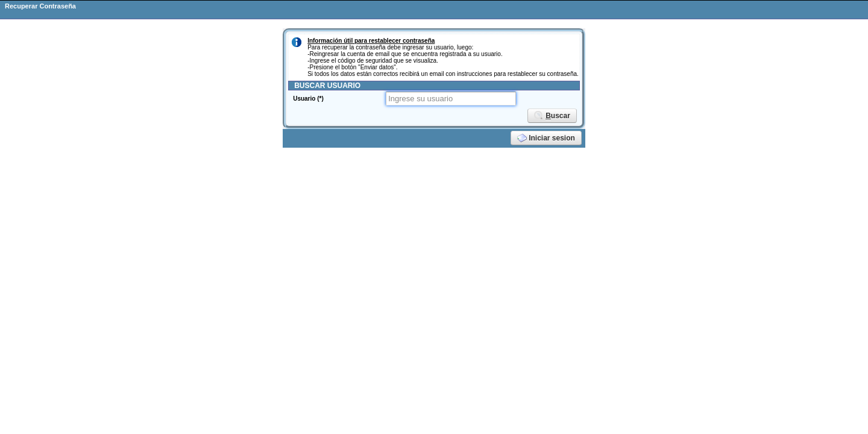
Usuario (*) (308, 99)
